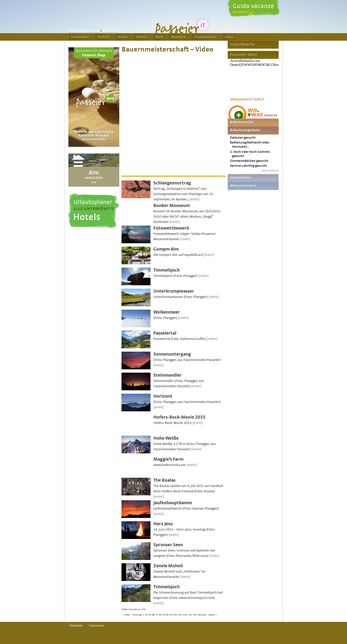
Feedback (110, 31)
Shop (229, 37)
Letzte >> (213, 615)
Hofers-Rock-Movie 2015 (179, 417)
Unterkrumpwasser (174, 291)
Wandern (178, 37)
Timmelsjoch (167, 270)
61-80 (166, 615)
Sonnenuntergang (172, 354)
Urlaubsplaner (205, 37)
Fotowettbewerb (171, 228)
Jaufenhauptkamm (173, 503)
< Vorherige (136, 615)
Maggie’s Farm (168, 459)
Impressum (96, 626)
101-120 (183, 615)
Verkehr (104, 37)
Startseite (76, 626)
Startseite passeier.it (84, 31)
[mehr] (194, 199)
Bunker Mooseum (172, 206)
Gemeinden (80, 37)
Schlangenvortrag (172, 183)
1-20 (145, 615)
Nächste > (202, 615)
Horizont (163, 396)
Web (159, 37)
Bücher (142, 37)
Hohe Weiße (166, 438)
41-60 (159, 615)
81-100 (173, 615)
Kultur (123, 37)
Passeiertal (165, 333)
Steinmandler (168, 375)
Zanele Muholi (168, 566)
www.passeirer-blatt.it (247, 99)
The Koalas (164, 480)
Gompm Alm (166, 249)
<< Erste (126, 615)
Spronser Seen (168, 545)
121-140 (192, 615)
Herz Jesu (163, 524)
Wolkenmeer (167, 312)
